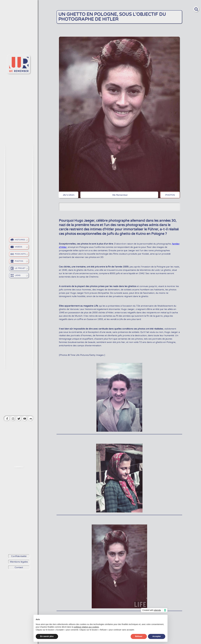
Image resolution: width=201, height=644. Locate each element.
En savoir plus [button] (47, 636)
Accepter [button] (157, 636)
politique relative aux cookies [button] (86, 627)
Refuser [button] (139, 636)
